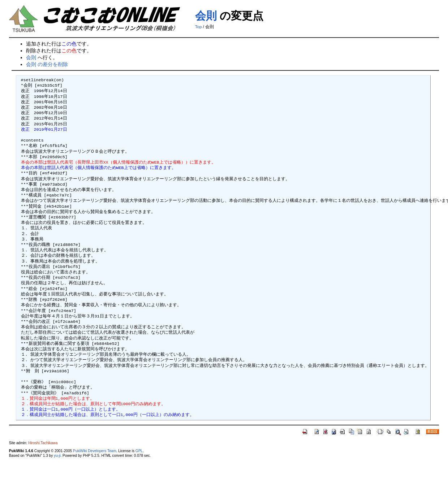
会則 (206, 16)
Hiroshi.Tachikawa (43, 443)
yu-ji (57, 456)
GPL (139, 451)
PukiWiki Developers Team (95, 451)
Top (199, 27)
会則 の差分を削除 (47, 64)
